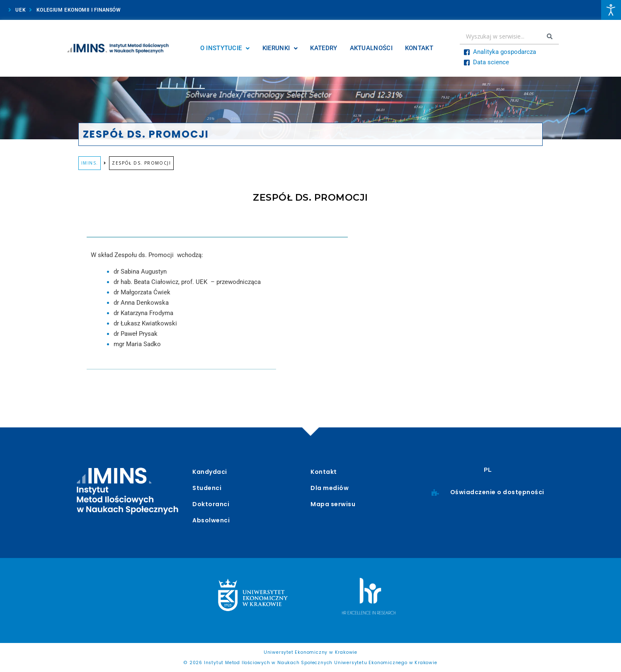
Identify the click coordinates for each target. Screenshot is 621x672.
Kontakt (419, 48)
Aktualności (371, 48)
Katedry (324, 48)
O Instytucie (225, 48)
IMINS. (90, 163)
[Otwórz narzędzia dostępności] (611, 10)
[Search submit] (550, 36)
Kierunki (280, 48)
